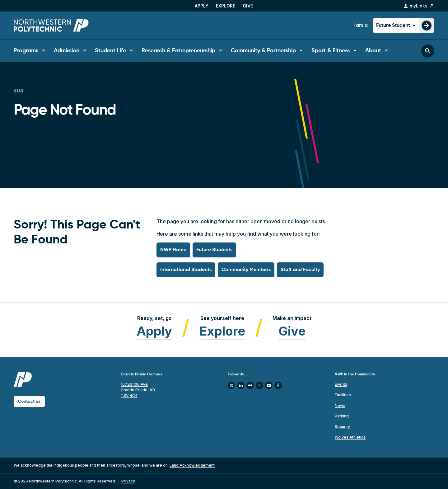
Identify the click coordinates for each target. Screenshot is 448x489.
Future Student (394, 26)
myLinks (419, 6)
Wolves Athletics (350, 437)
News (340, 405)
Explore (226, 6)
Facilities (343, 395)
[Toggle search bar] (428, 51)
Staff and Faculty (300, 270)
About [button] (373, 51)
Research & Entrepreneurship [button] (178, 51)
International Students (186, 270)
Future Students (214, 250)
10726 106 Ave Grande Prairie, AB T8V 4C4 (138, 390)
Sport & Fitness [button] (331, 51)
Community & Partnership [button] (263, 51)
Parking (342, 416)
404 (19, 91)
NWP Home (173, 250)
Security (342, 427)
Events (341, 384)
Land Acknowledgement (192, 465)
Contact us (29, 402)
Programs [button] (26, 51)
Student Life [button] (110, 51)
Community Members (246, 270)
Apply (202, 6)
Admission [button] (67, 51)
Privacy (128, 481)
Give (248, 6)
